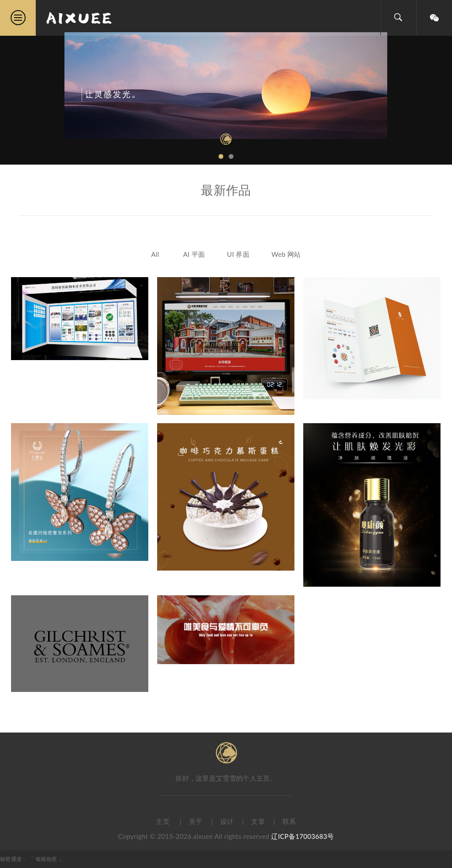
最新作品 (226, 190)
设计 (227, 821)
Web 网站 (286, 254)
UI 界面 (238, 254)
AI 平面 (194, 254)
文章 (258, 821)
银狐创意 (47, 859)
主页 (163, 821)
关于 (196, 821)
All (155, 254)
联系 (289, 821)
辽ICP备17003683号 (302, 836)
